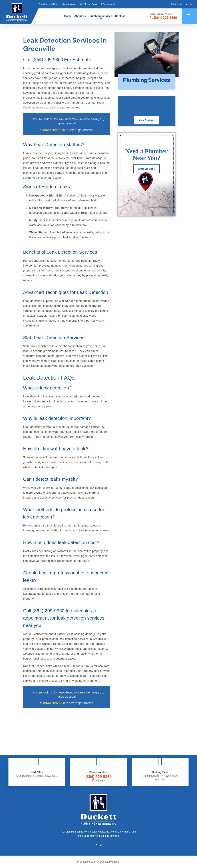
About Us (80, 16)
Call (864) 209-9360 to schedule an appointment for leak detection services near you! (64, 618)
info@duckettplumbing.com (62, 4)
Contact (120, 16)
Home (68, 16)
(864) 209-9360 (164, 18)
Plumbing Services (101, 16)
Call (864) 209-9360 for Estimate (57, 60)
